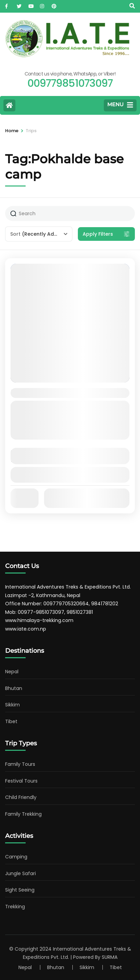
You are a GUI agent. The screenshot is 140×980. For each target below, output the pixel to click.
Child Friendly (21, 797)
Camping (16, 857)
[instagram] (42, 4)
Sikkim (12, 705)
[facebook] (8, 4)
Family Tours (20, 764)
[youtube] (31, 4)
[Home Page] (9, 105)
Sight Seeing (20, 890)
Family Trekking (23, 814)
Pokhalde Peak (39, 393)
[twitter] (19, 4)
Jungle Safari (20, 873)
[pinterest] (54, 4)
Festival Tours (21, 781)
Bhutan (14, 688)
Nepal (12, 672)
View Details (70, 475)
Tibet (11, 721)
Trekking (15, 907)
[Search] (132, 6)
